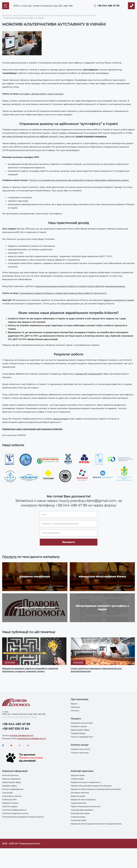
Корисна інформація (11, 779)
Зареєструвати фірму (80, 730)
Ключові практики (10, 775)
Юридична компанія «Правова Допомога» (21, 15)
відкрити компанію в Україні (119, 300)
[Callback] (131, 6)
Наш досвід (7, 793)
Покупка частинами (80, 753)
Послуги (10, 557)
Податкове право (79, 820)
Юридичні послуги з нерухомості (86, 782)
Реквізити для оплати (80, 749)
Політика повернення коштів (15, 813)
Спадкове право (78, 817)
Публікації (75, 707)
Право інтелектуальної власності (86, 806)
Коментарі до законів (12, 796)
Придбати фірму (78, 733)
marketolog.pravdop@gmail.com (31, 739)
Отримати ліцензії (79, 726)
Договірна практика (80, 793)
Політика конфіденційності (14, 810)
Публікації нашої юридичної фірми (56, 15)
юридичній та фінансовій (89, 374)
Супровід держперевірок (82, 810)
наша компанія (61, 419)
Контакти (75, 711)
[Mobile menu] (6, 6)
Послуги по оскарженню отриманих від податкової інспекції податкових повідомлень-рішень (79, 180)
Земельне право (78, 796)
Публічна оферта (10, 806)
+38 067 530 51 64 (15, 729)
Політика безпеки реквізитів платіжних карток (23, 817)
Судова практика (78, 803)
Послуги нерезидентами (82, 737)
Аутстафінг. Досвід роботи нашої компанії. (41, 94)
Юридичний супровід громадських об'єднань (91, 786)
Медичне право (78, 775)
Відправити (69, 542)
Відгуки (74, 704)
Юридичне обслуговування (83, 800)
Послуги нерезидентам (13, 789)
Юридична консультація (82, 723)
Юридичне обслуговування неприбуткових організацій (96, 789)
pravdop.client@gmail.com (22, 735)
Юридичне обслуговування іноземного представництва (96, 824)
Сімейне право (77, 779)
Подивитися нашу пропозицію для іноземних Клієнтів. (32, 429)
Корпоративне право (80, 813)
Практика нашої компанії (84, 15)
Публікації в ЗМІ (9, 800)
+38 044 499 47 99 (108, 6)
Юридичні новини (10, 803)
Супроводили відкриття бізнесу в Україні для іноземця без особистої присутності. (63, 293)
